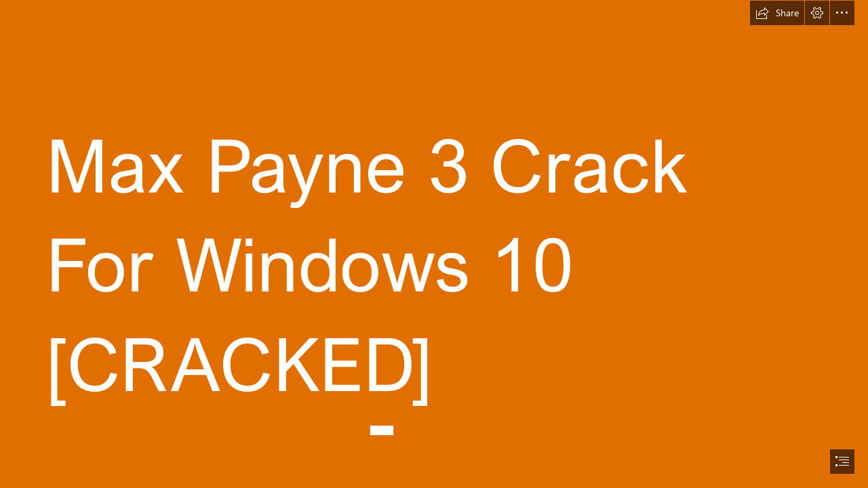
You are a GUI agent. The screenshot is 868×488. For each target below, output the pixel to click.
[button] (777, 13)
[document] (434, 244)
